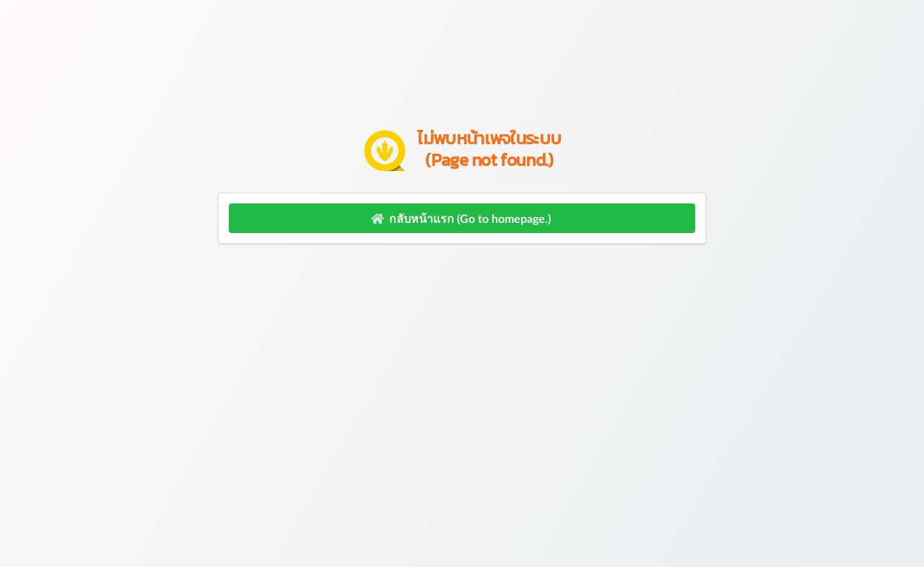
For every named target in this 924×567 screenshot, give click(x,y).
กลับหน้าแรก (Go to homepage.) (461, 218)
